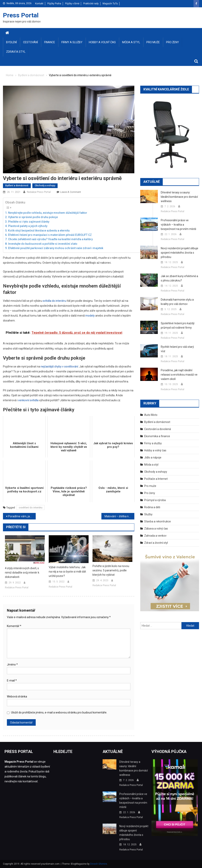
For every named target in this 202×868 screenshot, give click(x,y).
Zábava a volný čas (156, 529)
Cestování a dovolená (158, 429)
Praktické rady (91, 4)
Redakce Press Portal (39, 192)
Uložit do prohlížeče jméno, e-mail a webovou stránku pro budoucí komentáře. (59, 712)
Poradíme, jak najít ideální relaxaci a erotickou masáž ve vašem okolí (179, 375)
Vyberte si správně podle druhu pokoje (33, 217)
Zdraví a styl (16, 52)
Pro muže (153, 42)
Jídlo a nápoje (153, 457)
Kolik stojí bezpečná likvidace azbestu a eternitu (39, 231)
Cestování (30, 42)
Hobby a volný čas (102, 42)
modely (90, 316)
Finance (50, 42)
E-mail (12, 681)
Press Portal (21, 15)
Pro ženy (173, 42)
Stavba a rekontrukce (158, 521)
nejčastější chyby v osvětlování (59, 367)
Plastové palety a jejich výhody (28, 226)
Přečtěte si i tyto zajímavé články (29, 222)
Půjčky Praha (54, 4)
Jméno (12, 665)
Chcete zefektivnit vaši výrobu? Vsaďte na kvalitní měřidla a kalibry (50, 239)
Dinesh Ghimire (99, 864)
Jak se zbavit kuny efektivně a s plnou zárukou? (179, 278)
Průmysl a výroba (155, 500)
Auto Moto (151, 415)
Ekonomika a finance (157, 436)
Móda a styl (131, 42)
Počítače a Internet (156, 479)
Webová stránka (17, 696)
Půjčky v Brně (72, 4)
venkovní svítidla (28, 400)
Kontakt (39, 4)
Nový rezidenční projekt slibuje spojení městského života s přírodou (180, 253)
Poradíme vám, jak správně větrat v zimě (22, 516)
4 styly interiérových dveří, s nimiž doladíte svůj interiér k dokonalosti (22, 573)
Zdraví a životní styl (156, 543)
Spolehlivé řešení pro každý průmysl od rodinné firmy (178, 325)
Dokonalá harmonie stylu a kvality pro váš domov (177, 302)
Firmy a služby (72, 42)
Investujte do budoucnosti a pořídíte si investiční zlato (43, 244)
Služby (148, 514)
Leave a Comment (71, 192)
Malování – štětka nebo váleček (119, 516)
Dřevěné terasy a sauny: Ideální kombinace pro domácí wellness (179, 197)
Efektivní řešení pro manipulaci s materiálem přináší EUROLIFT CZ (50, 235)
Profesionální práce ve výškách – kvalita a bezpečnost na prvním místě (178, 225)
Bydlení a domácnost (17, 186)
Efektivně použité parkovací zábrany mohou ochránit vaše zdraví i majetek (56, 248)
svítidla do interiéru (54, 301)
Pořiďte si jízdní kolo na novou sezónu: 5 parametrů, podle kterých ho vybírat (111, 570)
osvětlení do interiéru (31, 508)
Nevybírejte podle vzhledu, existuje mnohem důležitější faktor (48, 213)
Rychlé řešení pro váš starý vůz (177, 349)
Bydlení (11, 42)
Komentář (14, 626)
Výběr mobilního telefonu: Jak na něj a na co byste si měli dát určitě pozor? (67, 572)
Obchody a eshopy (45, 186)
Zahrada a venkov (155, 536)
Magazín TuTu (110, 4)
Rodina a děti (152, 507)
